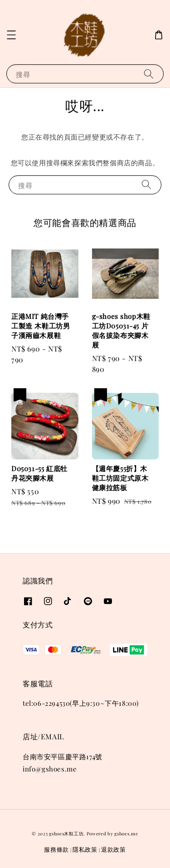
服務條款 (56, 849)
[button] (11, 35)
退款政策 (114, 849)
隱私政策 (85, 849)
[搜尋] (149, 74)
